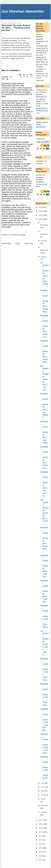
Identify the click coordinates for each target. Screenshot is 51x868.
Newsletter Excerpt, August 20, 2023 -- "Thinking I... (44, 457)
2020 (41, 828)
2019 (41, 832)
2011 (41, 860)
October (44, 241)
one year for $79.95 (9, 56)
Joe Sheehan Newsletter (23, 11)
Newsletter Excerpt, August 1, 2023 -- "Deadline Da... (45, 767)
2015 (41, 844)
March (43, 799)
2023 (41, 219)
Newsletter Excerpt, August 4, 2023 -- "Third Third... (44, 694)
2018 (41, 836)
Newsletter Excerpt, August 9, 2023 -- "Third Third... (44, 616)
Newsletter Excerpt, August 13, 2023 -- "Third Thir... (44, 566)
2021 (41, 824)
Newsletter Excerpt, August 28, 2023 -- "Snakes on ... (44, 326)
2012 (41, 856)
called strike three (13, 170)
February (44, 806)
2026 (41, 207)
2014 (41, 848)
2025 (41, 211)
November (44, 234)
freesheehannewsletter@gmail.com (42, 110)
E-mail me (41, 162)
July (43, 783)
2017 (41, 840)
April (43, 795)
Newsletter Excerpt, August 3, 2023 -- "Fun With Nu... (44, 719)
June (43, 787)
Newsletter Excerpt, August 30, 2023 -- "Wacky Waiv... (44, 301)
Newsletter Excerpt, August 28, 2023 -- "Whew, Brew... (44, 351)
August (44, 257)
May (43, 791)
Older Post (29, 243)
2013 (41, 852)
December (44, 225)
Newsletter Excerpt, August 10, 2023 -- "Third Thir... (44, 591)
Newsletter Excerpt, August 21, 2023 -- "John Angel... (44, 432)
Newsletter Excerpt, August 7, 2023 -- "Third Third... (44, 669)
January (44, 812)
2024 (41, 215)
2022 (41, 820)
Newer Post (6, 243)
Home (18, 243)
